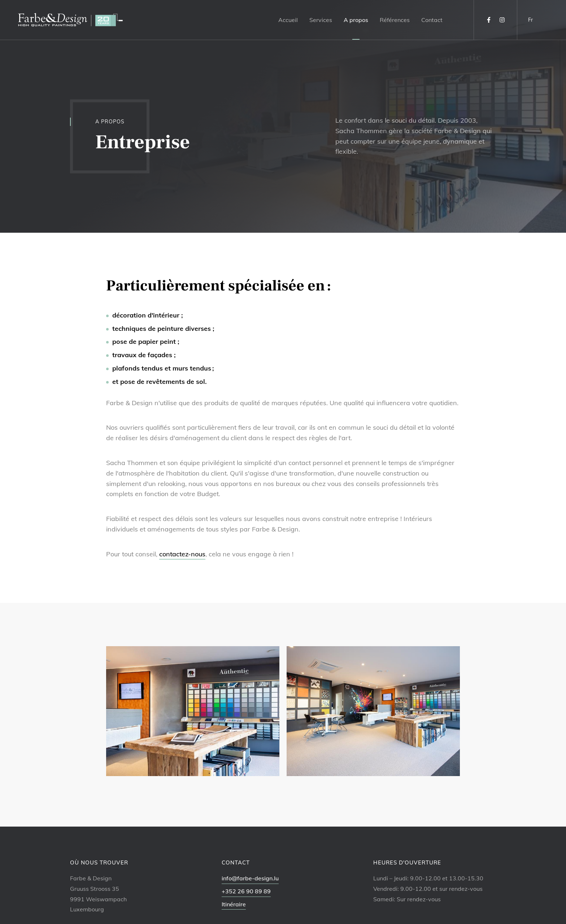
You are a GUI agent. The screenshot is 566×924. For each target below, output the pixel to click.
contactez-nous (182, 554)
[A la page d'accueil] (70, 20)
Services (321, 20)
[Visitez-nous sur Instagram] (502, 20)
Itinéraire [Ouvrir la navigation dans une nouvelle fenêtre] (234, 904)
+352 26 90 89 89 (246, 891)
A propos (356, 20)
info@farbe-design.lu (250, 878)
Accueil (288, 20)
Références (395, 20)
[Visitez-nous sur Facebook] (489, 20)
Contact (432, 20)
